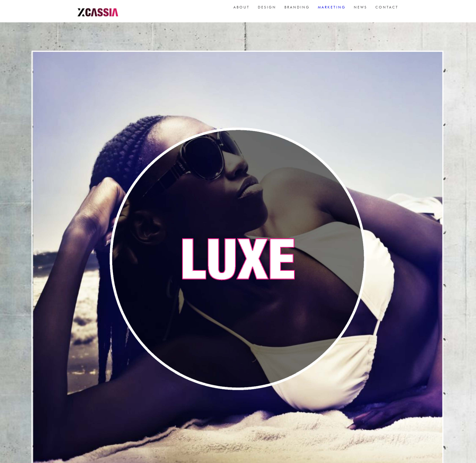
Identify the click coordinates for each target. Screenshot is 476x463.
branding (297, 9)
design (267, 9)
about (242, 9)
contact (387, 9)
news (361, 9)
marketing (332, 9)
